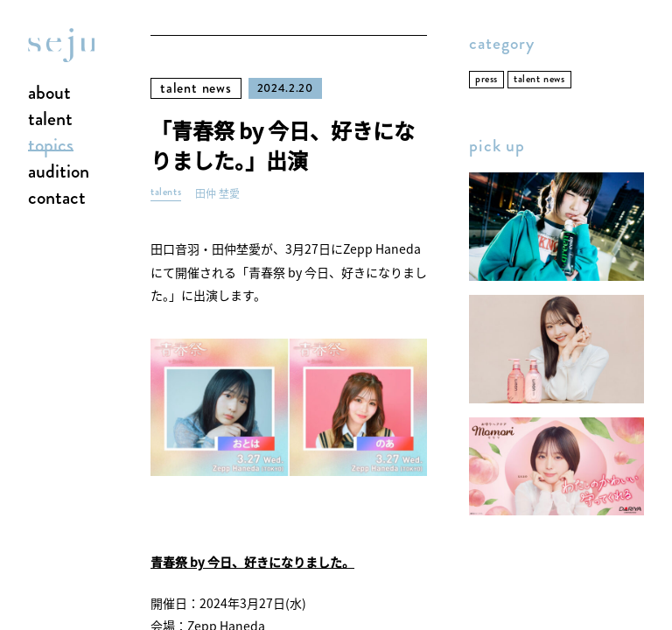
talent (50, 120)
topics (51, 146)
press (486, 79)
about (49, 94)
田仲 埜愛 (217, 194)
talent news (196, 88)
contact (57, 199)
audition (59, 172)
